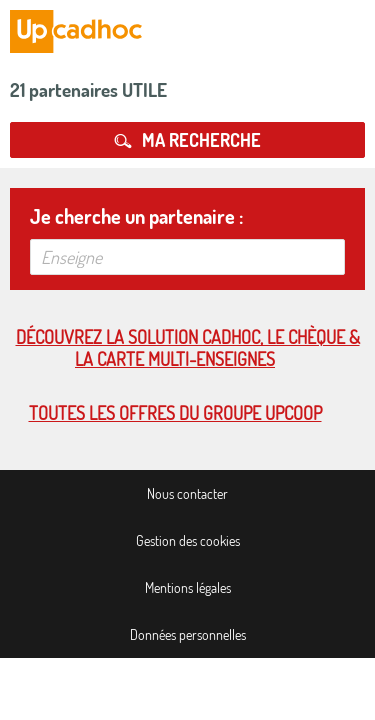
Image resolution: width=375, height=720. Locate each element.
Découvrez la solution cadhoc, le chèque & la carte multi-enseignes (188, 348)
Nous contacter (187, 493)
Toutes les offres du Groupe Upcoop (175, 413)
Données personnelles (188, 634)
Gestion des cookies (188, 540)
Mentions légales (188, 587)
